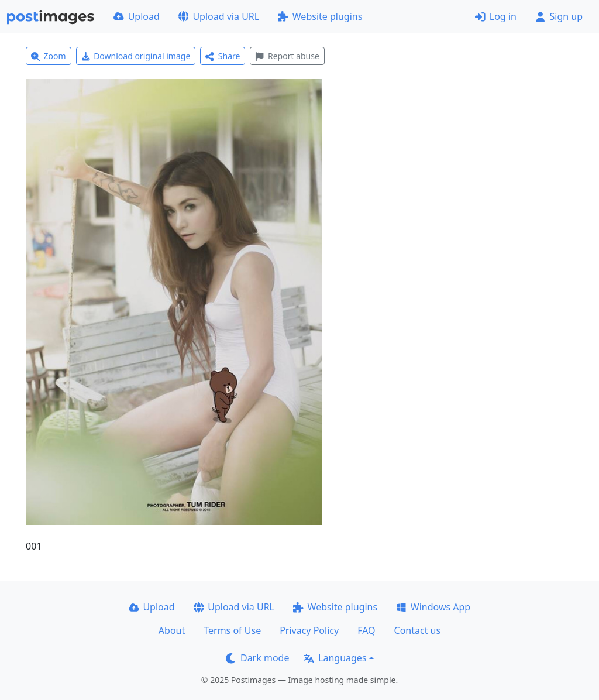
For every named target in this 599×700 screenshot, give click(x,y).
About (172, 630)
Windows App (433, 607)
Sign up (559, 16)
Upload (137, 16)
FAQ (366, 630)
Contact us (418, 630)
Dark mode (257, 658)
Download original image (136, 56)
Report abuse (287, 56)
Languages (335, 658)
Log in (496, 16)
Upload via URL (219, 16)
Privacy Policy (309, 630)
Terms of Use (232, 630)
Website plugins (320, 16)
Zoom (49, 56)
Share (223, 56)
